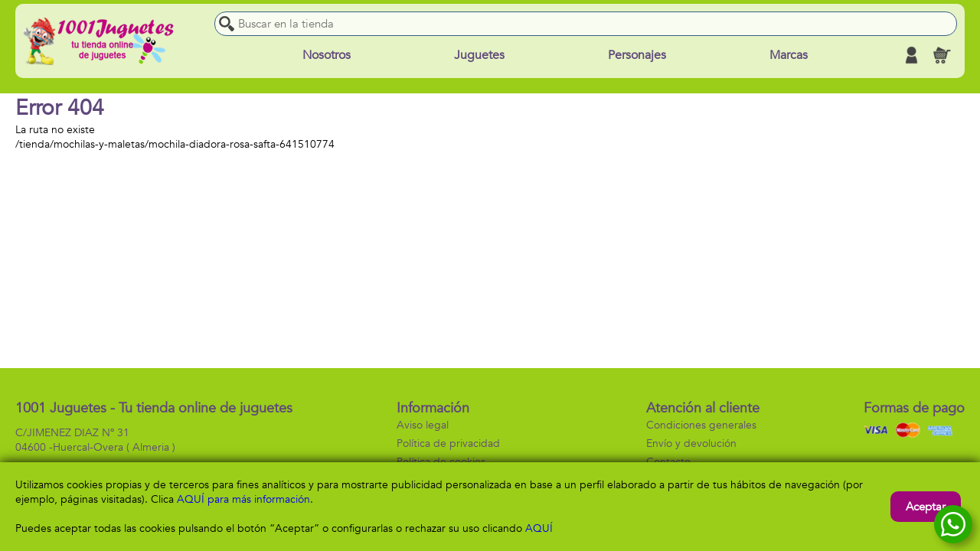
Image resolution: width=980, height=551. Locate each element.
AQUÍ (539, 528)
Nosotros (327, 55)
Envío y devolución (691, 443)
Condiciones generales (701, 425)
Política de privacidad (448, 443)
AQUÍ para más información (243, 499)
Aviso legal (423, 425)
